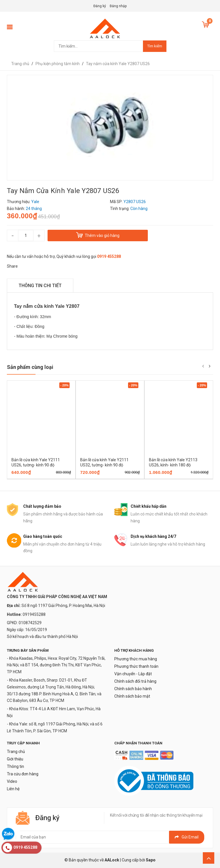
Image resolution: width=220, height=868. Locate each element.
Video (12, 781)
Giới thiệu (15, 759)
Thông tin (15, 766)
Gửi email (187, 837)
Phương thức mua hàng (136, 659)
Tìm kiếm (155, 46)
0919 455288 (109, 256)
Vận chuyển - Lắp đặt (133, 674)
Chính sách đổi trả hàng (135, 681)
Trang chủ (16, 752)
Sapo (151, 860)
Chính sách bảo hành (133, 689)
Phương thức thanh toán (136, 666)
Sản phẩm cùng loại (30, 367)
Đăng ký (100, 6)
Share (12, 266)
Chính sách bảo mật (132, 696)
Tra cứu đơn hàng (23, 774)
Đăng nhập (118, 6)
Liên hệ (13, 789)
